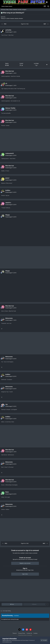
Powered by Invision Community (25, 635)
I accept (44, 640)
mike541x (8, 203)
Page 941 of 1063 (25, 24)
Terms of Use (6, 640)
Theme (15, 633)
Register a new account (25, 563)
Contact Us (29, 633)
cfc (6, 83)
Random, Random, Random (17, 19)
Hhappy (8, 215)
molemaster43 (10, 153)
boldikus (8, 190)
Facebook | (15, 10)
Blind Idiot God (10, 71)
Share (12, 604)
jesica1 (7, 178)
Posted (11, 32)
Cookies (35, 633)
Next (45, 24)
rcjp (6, 404)
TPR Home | (3, 10)
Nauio (7, 492)
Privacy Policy (22, 633)
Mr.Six (4, 17)
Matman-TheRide (10, 108)
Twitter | (11, 10)
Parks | (8, 10)
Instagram (24, 10)
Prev (5, 24)
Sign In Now (25, 574)
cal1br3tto (8, 30)
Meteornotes (9, 318)
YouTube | (20, 10)
